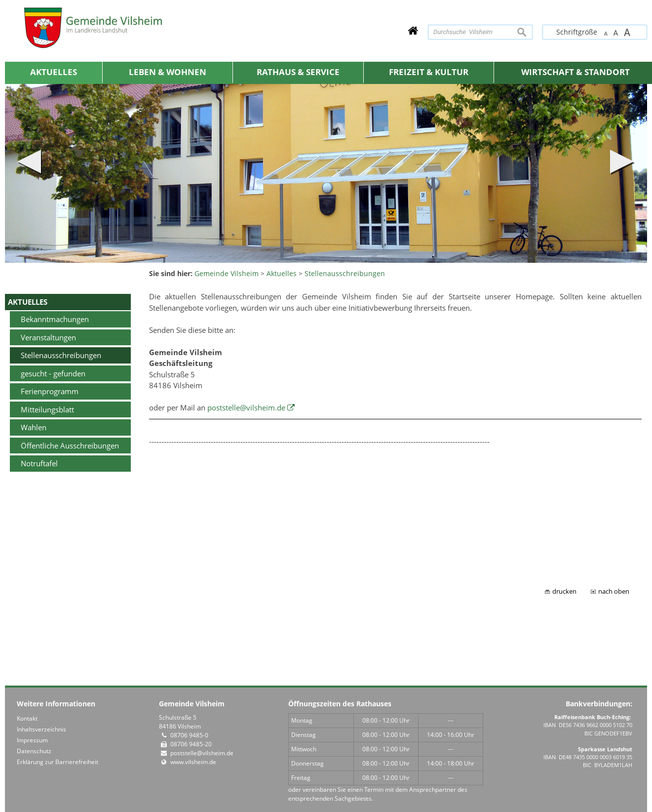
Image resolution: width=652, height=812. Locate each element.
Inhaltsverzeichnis (41, 729)
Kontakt (27, 718)
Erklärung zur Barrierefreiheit (58, 762)
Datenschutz (34, 751)
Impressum (32, 740)
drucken (564, 591)
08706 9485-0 (189, 735)
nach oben (614, 591)
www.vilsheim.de (193, 762)
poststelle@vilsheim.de (246, 407)
